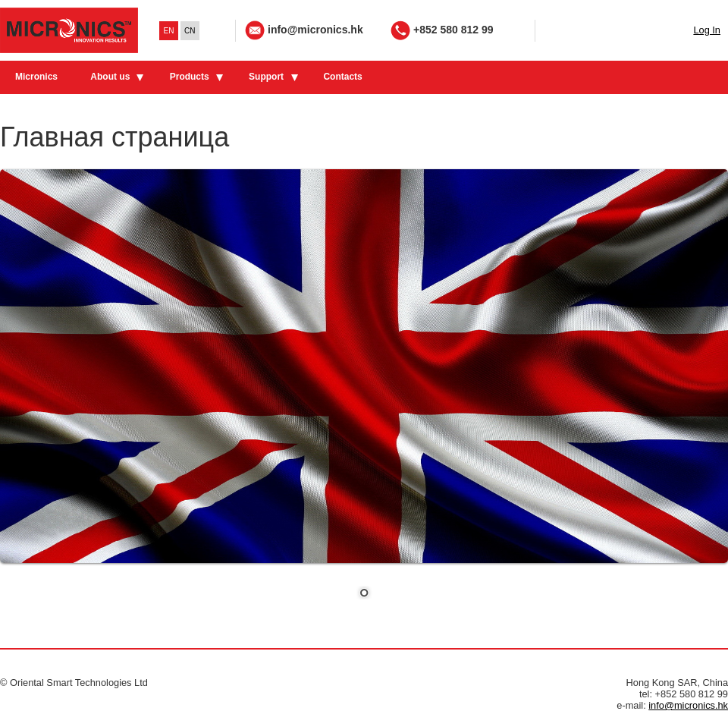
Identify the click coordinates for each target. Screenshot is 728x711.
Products (190, 77)
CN (190, 31)
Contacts (342, 77)
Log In (707, 30)
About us (110, 77)
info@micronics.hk (315, 30)
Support (266, 77)
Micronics (36, 77)
